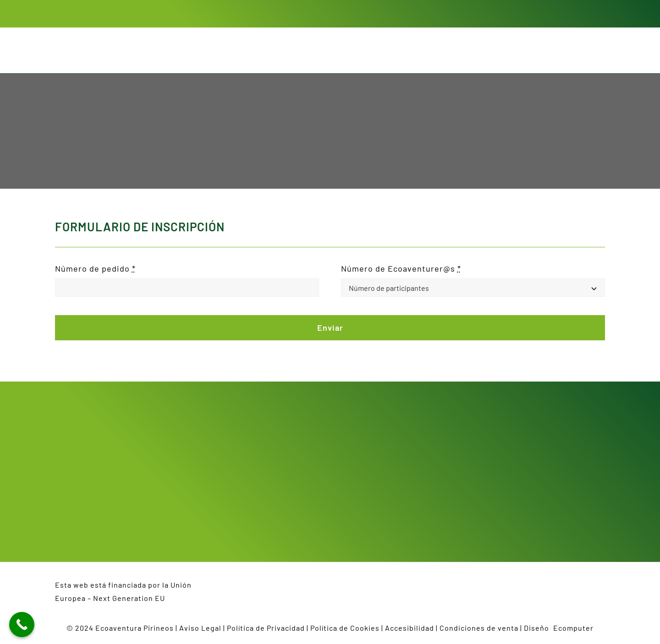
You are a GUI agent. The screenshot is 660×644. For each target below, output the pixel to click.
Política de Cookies (345, 628)
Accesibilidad (410, 628)
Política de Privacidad (266, 628)
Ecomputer (573, 628)
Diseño (539, 628)
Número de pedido (95, 268)
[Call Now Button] (22, 625)
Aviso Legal (200, 628)
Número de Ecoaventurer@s (401, 268)
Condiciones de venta (479, 628)
